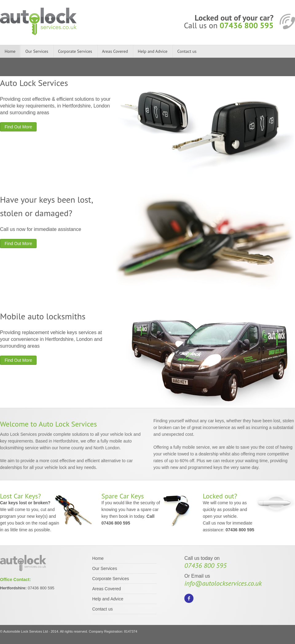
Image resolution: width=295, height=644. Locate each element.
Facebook (189, 598)
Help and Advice (153, 51)
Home (10, 51)
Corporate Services (75, 51)
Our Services (37, 51)
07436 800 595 (247, 25)
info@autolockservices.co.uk (223, 583)
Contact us (187, 51)
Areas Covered (115, 51)
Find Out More (18, 127)
